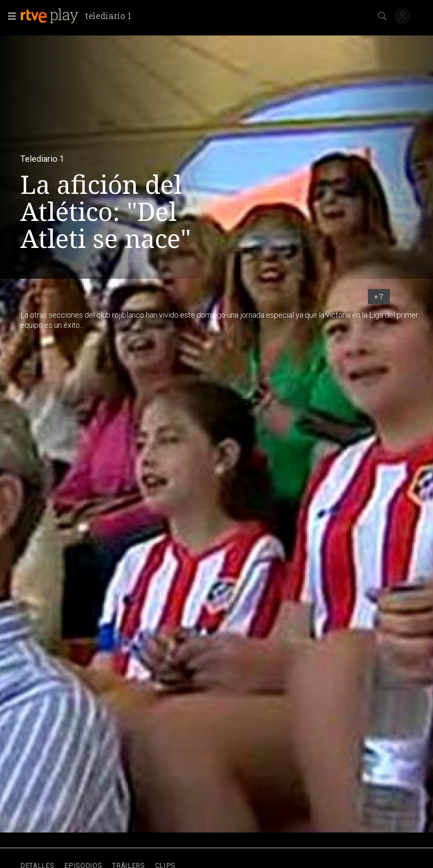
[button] (9, 16)
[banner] (79, 16)
